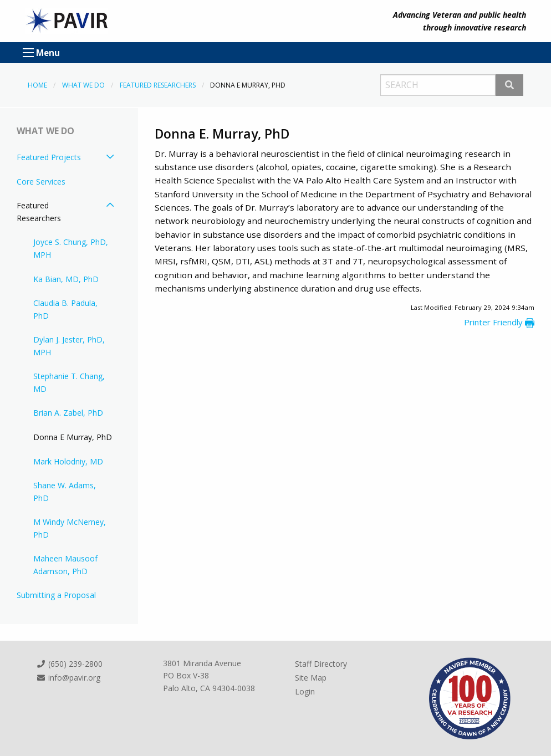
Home (37, 85)
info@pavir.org (68, 678)
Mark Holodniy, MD (68, 461)
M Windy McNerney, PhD (70, 528)
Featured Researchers (158, 85)
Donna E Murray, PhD (73, 437)
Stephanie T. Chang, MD (69, 382)
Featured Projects (49, 157)
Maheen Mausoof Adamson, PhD (65, 565)
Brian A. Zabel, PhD (68, 413)
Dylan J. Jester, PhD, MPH (69, 346)
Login (305, 691)
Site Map (311, 678)
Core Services (41, 182)
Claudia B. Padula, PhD (65, 309)
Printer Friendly (499, 322)
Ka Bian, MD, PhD (66, 279)
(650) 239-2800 (69, 664)
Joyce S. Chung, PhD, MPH (71, 248)
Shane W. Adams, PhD (65, 491)
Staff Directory (321, 664)
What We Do (83, 85)
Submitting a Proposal (56, 595)
